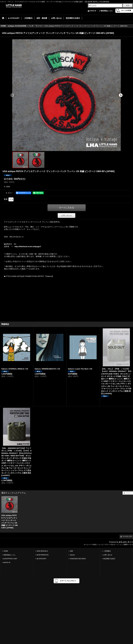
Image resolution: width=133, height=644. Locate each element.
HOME (6, 551)
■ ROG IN (93, 11)
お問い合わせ (66, 216)
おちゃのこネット (126, 542)
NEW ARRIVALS (42, 551)
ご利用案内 (107, 551)
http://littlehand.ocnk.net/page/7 (28, 246)
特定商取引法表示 (109, 559)
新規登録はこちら (107, 11)
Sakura (72, 555)
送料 (72, 551)
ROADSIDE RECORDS (78, 559)
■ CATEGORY (42, 559)
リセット (129, 493)
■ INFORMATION (43, 555)
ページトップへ (128, 536)
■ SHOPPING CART (10, 559)
